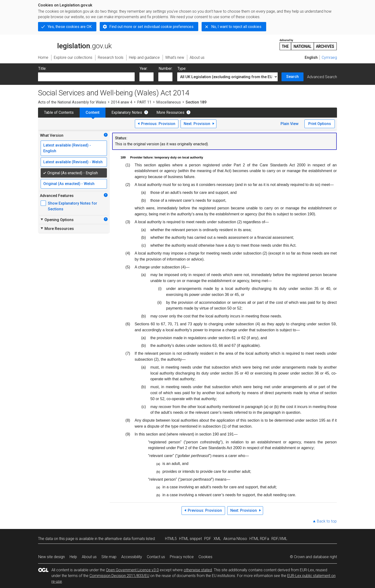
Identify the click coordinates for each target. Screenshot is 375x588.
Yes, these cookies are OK (70, 27)
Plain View (290, 124)
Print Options (320, 124)
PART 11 (144, 102)
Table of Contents (59, 112)
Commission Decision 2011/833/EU (119, 576)
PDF (208, 539)
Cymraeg (329, 57)
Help (73, 557)
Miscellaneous (168, 102)
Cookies (205, 557)
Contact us (156, 557)
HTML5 (171, 539)
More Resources (170, 112)
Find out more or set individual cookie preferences (151, 27)
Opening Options (57, 220)
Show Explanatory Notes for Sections (72, 206)
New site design (52, 557)
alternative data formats (125, 539)
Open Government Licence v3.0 (132, 570)
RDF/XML (279, 539)
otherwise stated (198, 570)
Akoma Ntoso (235, 539)
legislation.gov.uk (75, 44)
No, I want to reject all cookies (236, 27)
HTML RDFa (259, 539)
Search (292, 77)
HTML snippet (190, 539)
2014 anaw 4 (122, 102)
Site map (109, 557)
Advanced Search (322, 77)
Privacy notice (182, 557)
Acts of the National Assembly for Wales (72, 102)
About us (89, 557)
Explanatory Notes (127, 112)
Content (93, 112)
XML (217, 539)
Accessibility (132, 557)
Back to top (327, 521)
